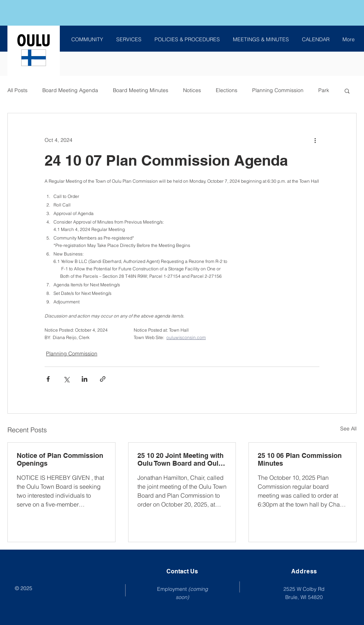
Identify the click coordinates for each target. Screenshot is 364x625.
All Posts (17, 90)
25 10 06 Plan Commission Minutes (300, 459)
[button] (347, 91)
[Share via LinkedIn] (84, 379)
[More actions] (315, 140)
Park (324, 90)
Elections (227, 90)
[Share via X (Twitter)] (66, 379)
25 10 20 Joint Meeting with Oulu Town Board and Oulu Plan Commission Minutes (181, 459)
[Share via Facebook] (48, 379)
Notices (192, 90)
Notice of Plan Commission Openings (60, 459)
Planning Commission (278, 90)
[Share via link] (103, 379)
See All (348, 429)
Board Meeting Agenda (70, 90)
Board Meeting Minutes (141, 90)
